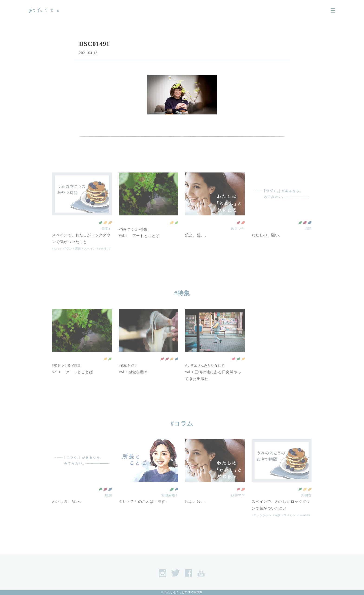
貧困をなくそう (233, 367)
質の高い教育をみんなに (238, 230)
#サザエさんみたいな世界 (205, 373)
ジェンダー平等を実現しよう (243, 230)
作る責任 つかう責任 (110, 230)
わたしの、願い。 (267, 243)
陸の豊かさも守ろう (176, 230)
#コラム (182, 423)
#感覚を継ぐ (128, 373)
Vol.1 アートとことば (139, 243)
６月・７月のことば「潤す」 (144, 509)
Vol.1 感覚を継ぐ (133, 380)
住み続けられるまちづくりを (105, 230)
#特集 (143, 237)
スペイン (90, 256)
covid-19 (105, 256)
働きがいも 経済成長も (305, 230)
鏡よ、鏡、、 (197, 243)
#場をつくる (128, 237)
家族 (78, 256)
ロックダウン (63, 256)
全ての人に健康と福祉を (100, 230)
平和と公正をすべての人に (310, 230)
